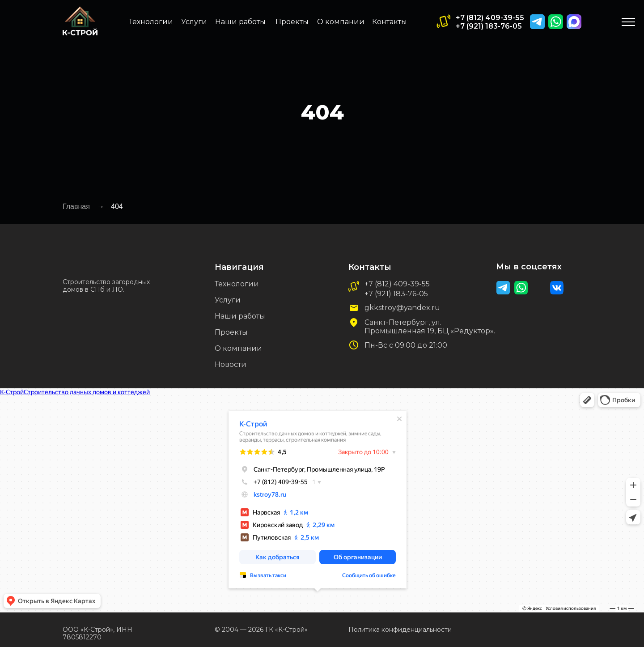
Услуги (194, 22)
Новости (231, 364)
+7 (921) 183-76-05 (489, 26)
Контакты (390, 22)
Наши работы (240, 22)
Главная (76, 206)
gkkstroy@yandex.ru (402, 308)
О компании (341, 22)
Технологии (151, 22)
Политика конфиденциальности (400, 630)
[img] (574, 22)
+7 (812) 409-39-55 (490, 18)
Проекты (292, 22)
